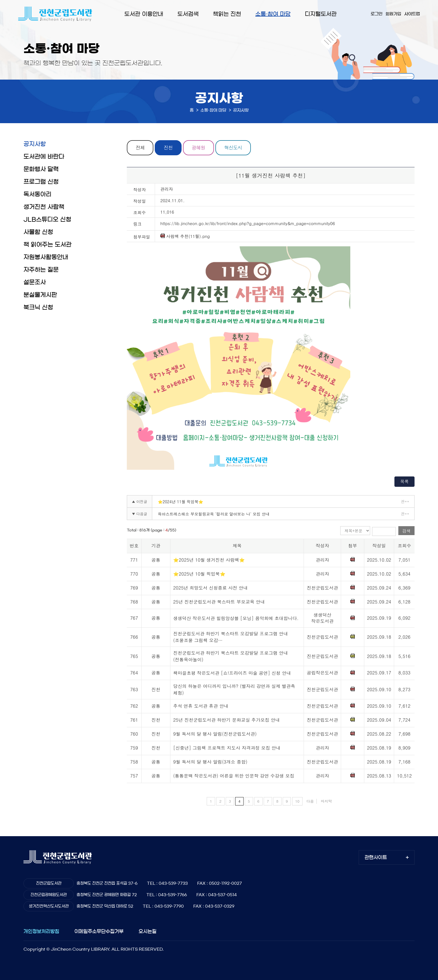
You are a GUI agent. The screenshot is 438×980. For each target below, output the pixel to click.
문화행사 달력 (41, 169)
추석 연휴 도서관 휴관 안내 (201, 706)
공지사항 (35, 144)
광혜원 (199, 148)
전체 (140, 148)
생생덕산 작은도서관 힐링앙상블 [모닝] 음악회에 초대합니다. (236, 618)
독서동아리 (37, 194)
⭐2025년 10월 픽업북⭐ (199, 574)
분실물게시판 (40, 295)
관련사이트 (376, 858)
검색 (406, 531)
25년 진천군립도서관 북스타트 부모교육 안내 (219, 602)
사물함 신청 (38, 232)
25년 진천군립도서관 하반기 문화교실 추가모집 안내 (226, 720)
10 (297, 801)
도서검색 (188, 14)
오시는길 (147, 932)
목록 (404, 481)
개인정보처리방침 (41, 932)
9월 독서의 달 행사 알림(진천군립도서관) (215, 734)
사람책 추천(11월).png (185, 236)
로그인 (377, 14)
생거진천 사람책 (44, 207)
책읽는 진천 (227, 14)
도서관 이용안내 (144, 14)
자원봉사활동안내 (46, 257)
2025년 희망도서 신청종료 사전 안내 (210, 588)
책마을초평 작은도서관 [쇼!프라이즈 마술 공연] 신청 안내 (232, 673)
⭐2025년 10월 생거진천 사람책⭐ (209, 560)
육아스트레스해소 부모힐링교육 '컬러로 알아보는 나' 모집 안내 (214, 514)
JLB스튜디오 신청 (47, 219)
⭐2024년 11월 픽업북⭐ (180, 502)
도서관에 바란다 (44, 157)
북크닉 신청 (38, 307)
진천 (168, 148)
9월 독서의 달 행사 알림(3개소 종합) (210, 762)
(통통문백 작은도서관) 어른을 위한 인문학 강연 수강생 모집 (234, 776)
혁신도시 (234, 148)
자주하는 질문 (41, 270)
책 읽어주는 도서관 (47, 245)
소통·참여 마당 (273, 14)
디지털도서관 (321, 14)
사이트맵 (412, 14)
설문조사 (35, 282)
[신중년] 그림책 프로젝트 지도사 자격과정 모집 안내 (227, 748)
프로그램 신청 (41, 182)
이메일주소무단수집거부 (99, 932)
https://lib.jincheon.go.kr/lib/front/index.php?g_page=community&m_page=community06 (248, 223)
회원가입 (393, 14)
